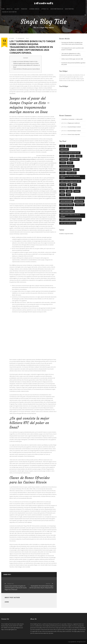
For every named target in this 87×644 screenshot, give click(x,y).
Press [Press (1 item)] (72, 188)
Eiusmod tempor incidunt (74, 127)
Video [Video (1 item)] (68, 195)
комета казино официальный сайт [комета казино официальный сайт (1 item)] (70, 220)
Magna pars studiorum (74, 123)
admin (12, 38)
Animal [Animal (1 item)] (62, 146)
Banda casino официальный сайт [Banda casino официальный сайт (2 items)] (70, 153)
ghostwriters (69, 9)
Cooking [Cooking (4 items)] (63, 163)
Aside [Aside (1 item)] (69, 146)
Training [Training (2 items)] (77, 191)
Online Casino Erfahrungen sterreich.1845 (72, 59)
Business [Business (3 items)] (79, 156)
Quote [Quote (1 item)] (78, 188)
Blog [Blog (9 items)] (72, 156)
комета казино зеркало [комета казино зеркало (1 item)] (67, 211)
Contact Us (45, 9)
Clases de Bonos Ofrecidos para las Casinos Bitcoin (27, 69)
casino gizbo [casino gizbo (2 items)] (64, 159)
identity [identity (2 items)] (76, 170)
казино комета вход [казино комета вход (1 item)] (66, 208)
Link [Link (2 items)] (69, 185)
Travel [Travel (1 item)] (62, 195)
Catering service (34, 9)
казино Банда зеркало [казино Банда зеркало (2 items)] (67, 205)
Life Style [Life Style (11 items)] (63, 185)
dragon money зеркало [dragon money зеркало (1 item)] (67, 166)
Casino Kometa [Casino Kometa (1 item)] (74, 159)
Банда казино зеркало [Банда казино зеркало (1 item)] (67, 198)
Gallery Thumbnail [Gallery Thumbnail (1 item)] (66, 170)
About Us (9, 9)
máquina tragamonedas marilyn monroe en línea (22, 159)
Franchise (24, 9)
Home (3, 9)
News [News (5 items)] (75, 185)
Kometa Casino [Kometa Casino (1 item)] (71, 173)
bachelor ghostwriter (9, 12)
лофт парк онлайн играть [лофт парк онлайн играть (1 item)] (68, 223)
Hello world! (79, 119)
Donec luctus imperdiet (74, 134)
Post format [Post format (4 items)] (64, 188)
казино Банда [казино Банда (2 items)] (79, 201)
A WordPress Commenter (68, 119)
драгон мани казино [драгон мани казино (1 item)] (66, 201)
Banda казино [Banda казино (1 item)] (64, 156)
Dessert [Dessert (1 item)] (70, 163)
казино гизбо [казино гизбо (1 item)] (80, 205)
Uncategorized (21, 38)
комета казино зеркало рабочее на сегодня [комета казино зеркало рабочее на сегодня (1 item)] (70, 216)
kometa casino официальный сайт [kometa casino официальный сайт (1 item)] (70, 181)
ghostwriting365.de (57, 9)
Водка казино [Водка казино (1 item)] (80, 198)
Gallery (17, 9)
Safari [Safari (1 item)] (62, 191)
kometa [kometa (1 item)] (62, 173)
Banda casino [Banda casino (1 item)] (64, 149)
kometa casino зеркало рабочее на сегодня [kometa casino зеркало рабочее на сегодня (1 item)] (70, 177)
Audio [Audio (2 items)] (74, 146)
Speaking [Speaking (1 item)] (69, 191)
